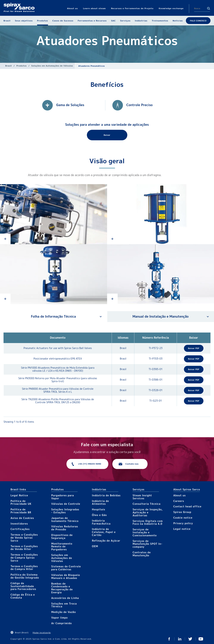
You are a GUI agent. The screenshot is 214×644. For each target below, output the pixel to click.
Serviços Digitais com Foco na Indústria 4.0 (148, 522)
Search (209, 8)
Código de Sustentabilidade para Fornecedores (23, 586)
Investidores (19, 524)
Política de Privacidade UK (21, 502)
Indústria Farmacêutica (101, 522)
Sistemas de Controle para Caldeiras (66, 568)
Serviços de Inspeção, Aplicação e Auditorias (148, 512)
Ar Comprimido (61, 623)
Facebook (169, 639)
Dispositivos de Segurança (62, 536)
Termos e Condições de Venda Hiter (24, 548)
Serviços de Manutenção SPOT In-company (147, 544)
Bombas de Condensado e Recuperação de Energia (62, 588)
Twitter (190, 639)
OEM (95, 546)
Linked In (180, 639)
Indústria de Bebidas (106, 495)
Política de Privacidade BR (21, 511)
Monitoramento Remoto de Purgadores (62, 547)
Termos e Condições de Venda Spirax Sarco (24, 538)
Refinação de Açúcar (106, 541)
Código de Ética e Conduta (23, 596)
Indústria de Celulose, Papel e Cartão (104, 532)
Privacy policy (183, 523)
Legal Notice (19, 495)
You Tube (201, 639)
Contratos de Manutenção (142, 554)
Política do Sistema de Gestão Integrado (25, 576)
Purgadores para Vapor (63, 497)
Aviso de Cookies (22, 518)
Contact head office (187, 506)
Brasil (9, 66)
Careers (179, 501)
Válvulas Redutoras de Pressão (65, 528)
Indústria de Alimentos (100, 502)
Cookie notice (183, 518)
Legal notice (182, 529)
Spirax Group (182, 512)
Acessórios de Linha (65, 598)
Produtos (21, 66)
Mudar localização (42, 633)
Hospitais (99, 509)
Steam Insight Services (142, 497)
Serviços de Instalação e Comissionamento (145, 532)
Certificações (20, 529)
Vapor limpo (59, 618)
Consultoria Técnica (147, 504)
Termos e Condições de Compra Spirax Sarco (24, 558)
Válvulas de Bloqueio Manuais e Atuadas (66, 576)
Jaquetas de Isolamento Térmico (65, 519)
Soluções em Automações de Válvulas (52, 66)
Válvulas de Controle (66, 504)
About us (180, 495)
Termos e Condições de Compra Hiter (24, 568)
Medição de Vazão (63, 612)
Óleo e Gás (99, 515)
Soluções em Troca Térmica (64, 605)
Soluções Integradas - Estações (65, 511)
